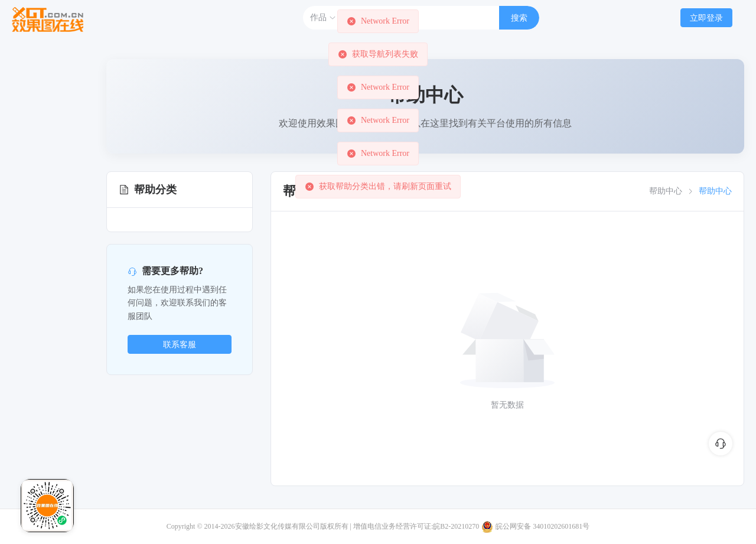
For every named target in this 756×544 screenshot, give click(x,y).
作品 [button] (323, 18)
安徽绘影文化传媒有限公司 (278, 526)
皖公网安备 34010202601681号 (542, 526)
